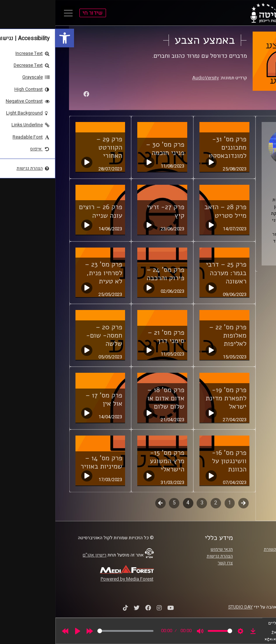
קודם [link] (188, 503)
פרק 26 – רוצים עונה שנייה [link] (45, 211)
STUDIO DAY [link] (185, 607)
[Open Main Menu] (13, 13)
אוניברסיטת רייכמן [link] (239, 556)
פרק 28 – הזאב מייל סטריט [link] (170, 211)
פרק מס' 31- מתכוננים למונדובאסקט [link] (172, 147)
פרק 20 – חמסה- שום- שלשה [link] (49, 335)
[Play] (22, 631)
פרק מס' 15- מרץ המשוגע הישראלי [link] (112, 461)
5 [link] (119, 503)
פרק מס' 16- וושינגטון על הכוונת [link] (174, 461)
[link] (9, 38)
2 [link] (160, 503)
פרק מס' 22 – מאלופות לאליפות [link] (172, 335)
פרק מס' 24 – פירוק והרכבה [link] (110, 274)
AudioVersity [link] (150, 78)
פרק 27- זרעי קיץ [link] (110, 211)
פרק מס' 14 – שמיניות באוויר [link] (46, 462)
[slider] (70, 631)
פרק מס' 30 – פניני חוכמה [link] (110, 149)
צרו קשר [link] (170, 563)
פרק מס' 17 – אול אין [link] (49, 399)
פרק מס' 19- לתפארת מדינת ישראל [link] (171, 398)
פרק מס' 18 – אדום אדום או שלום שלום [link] (111, 398)
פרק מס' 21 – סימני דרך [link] (111, 337)
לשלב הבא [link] (105, 504)
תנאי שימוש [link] (166, 549)
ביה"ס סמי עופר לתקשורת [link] (233, 549)
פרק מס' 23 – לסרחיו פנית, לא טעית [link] (48, 273)
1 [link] (174, 503)
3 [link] (147, 503)
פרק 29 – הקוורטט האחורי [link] (54, 147)
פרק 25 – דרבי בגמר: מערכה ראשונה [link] (171, 273)
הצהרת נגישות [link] (164, 556)
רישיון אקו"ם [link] (39, 555)
